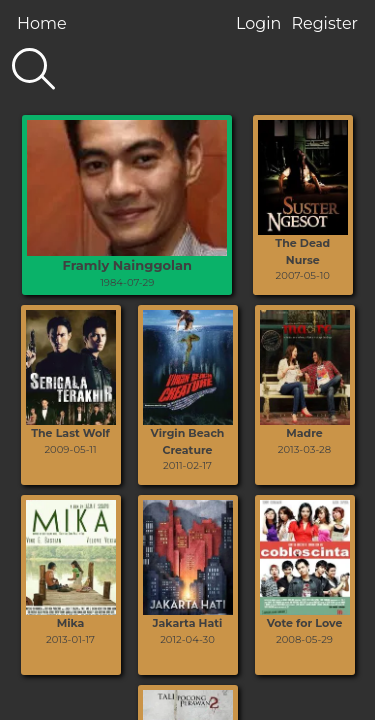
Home (42, 23)
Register (324, 23)
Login (258, 23)
